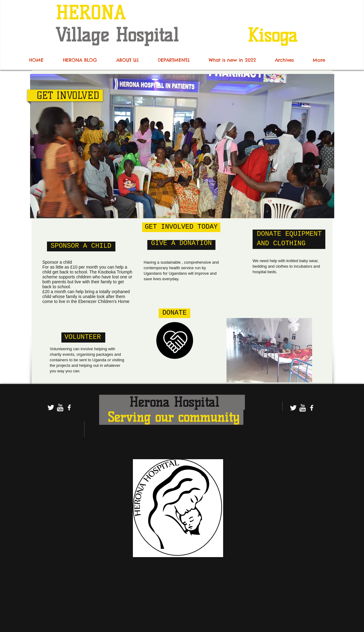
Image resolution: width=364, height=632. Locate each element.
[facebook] (69, 407)
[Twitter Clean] (51, 407)
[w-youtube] (60, 407)
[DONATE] (174, 313)
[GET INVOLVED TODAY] (181, 227)
